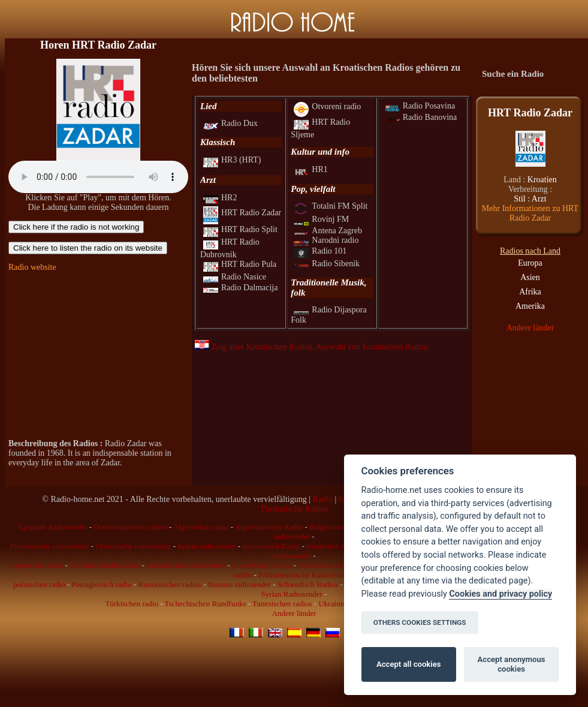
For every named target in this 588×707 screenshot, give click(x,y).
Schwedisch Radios (308, 584)
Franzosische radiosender (50, 546)
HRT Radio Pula (240, 264)
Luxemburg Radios (262, 565)
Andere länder (530, 328)
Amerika (530, 306)
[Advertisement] (98, 356)
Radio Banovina (421, 117)
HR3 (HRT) (232, 160)
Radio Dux (230, 123)
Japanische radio (37, 565)
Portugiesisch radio (102, 584)
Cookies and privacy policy (500, 594)
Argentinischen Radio (269, 527)
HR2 (220, 198)
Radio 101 (320, 251)
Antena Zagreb (328, 231)
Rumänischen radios (170, 584)
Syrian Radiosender (292, 594)
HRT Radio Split (240, 229)
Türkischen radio (131, 604)
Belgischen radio (336, 527)
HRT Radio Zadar (242, 213)
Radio (323, 499)
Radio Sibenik (327, 264)
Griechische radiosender (133, 546)
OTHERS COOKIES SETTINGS (420, 622)
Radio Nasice (235, 277)
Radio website (32, 267)
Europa (530, 263)
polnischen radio (39, 584)
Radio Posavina (420, 106)
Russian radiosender (239, 584)
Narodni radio (326, 240)
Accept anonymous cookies (512, 664)
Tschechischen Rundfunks (206, 604)
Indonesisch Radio (271, 546)
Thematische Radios (294, 509)
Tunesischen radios (282, 604)
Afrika (530, 292)
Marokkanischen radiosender (343, 565)
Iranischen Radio (333, 546)
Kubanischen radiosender (186, 565)
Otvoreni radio (327, 106)
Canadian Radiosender (105, 565)
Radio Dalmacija (240, 288)
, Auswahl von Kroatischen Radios (370, 347)
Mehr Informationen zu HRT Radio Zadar (530, 213)
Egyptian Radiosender (52, 527)
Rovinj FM (321, 219)
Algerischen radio (201, 527)
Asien (530, 277)
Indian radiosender (206, 546)
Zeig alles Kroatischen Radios (254, 347)
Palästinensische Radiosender (304, 575)
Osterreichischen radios (130, 527)
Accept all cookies (408, 664)
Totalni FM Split (331, 206)
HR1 (310, 169)
